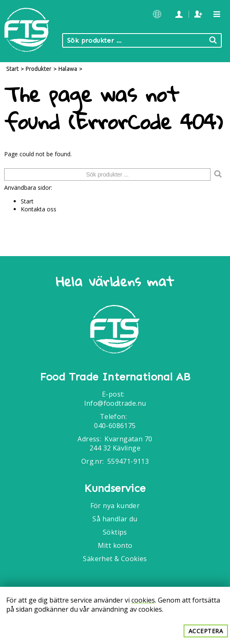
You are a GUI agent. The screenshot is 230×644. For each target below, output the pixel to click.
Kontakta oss (39, 209)
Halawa (68, 69)
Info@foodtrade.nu (115, 403)
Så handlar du (115, 519)
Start (12, 69)
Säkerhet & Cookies (115, 559)
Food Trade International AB (115, 377)
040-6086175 (115, 426)
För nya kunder (115, 506)
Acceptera (206, 631)
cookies (143, 600)
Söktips (115, 532)
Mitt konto (115, 545)
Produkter (39, 69)
